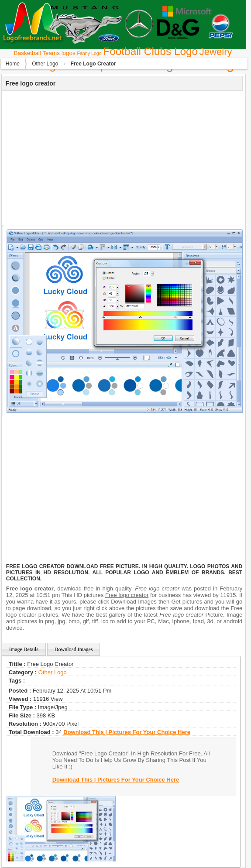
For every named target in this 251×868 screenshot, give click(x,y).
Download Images (74, 649)
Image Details (24, 649)
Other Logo (45, 64)
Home (13, 64)
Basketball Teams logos (45, 53)
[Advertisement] (121, 157)
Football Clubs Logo (150, 51)
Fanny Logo (89, 53)
